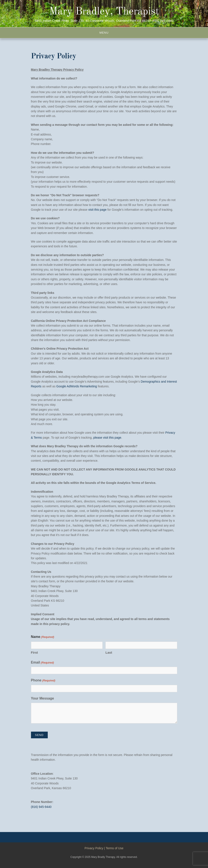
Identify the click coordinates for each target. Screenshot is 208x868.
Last (109, 652)
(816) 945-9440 (41, 807)
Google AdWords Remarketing (77, 386)
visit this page (97, 210)
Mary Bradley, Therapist (104, 12)
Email (42, 663)
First (35, 652)
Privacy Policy (94, 848)
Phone (43, 681)
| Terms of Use (114, 848)
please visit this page (107, 438)
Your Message (42, 698)
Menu (104, 33)
